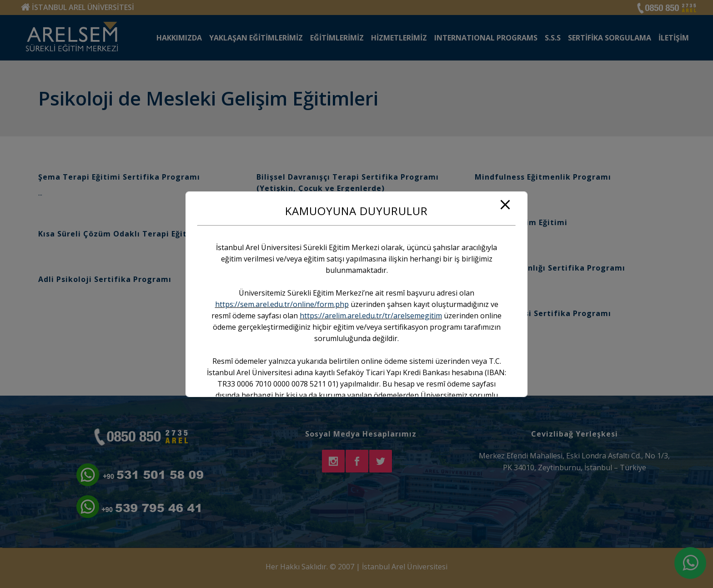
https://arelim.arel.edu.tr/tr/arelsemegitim (371, 316)
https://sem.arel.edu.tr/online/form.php (282, 304)
